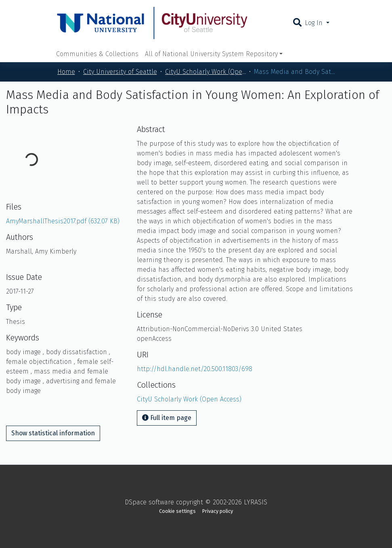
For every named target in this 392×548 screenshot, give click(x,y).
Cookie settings (177, 511)
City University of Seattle (120, 72)
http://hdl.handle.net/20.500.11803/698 (195, 369)
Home (66, 72)
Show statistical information (53, 433)
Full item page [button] (167, 418)
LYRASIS (256, 502)
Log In (315, 23)
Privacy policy (218, 511)
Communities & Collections (97, 54)
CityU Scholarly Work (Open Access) (205, 72)
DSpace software (149, 502)
